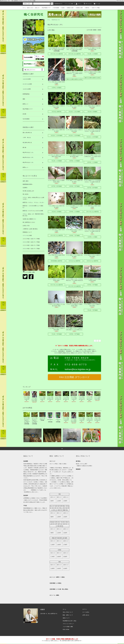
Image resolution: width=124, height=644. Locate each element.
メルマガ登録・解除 (29, 272)
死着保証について (27, 232)
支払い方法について (68, 612)
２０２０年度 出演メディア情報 (31, 239)
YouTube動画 (55, 8)
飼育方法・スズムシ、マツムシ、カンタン (33, 202)
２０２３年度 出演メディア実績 (31, 245)
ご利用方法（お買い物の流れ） (31, 229)
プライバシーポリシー (68, 624)
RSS (64, 629)
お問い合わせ (87, 4)
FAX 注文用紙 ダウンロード (74, 377)
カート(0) (97, 4)
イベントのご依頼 (69, 4)
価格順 (95, 30)
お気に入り (37, 8)
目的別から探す (79, 8)
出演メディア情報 (95, 8)
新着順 (99, 30)
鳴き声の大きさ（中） (56, 20)
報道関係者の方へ (59, 4)
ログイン (79, 4)
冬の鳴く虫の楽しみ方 (28, 191)
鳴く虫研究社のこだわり (29, 222)
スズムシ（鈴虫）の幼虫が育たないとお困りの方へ (33, 198)
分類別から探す (70, 8)
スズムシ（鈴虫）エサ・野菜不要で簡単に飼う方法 (33, 215)
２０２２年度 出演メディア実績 (31, 242)
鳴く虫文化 (26, 194)
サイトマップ (120, 1)
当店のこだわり (30, 8)
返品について (66, 618)
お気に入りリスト (30, 70)
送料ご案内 (26, 181)
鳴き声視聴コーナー (46, 8)
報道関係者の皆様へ (28, 184)
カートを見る (86, 612)
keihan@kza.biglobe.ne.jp (78, 369)
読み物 (62, 8)
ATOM (68, 629)
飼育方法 (87, 8)
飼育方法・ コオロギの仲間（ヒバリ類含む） (33, 207)
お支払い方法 (26, 226)
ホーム (24, 8)
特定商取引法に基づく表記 (70, 621)
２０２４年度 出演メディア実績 (31, 249)
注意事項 (25, 188)
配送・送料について (68, 615)
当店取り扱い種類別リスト (29, 219)
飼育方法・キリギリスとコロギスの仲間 (33, 211)
